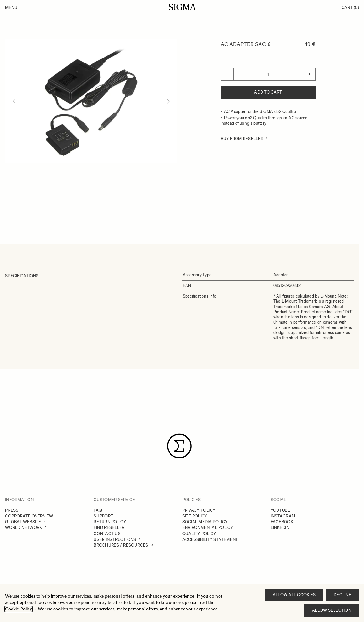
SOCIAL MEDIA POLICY (205, 522)
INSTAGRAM (283, 516)
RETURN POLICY (110, 522)
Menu (11, 8)
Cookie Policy (19, 609)
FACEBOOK (282, 522)
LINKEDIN (280, 528)
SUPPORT (103, 516)
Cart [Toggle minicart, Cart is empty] (350, 8)
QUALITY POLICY (199, 534)
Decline (342, 595)
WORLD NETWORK (24, 528)
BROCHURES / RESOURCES (121, 545)
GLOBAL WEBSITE (23, 522)
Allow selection (332, 610)
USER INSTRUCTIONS (115, 539)
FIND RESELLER (109, 528)
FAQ (98, 510)
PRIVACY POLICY (199, 510)
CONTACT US (107, 534)
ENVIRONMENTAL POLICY (208, 528)
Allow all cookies (294, 595)
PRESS (12, 510)
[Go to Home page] (182, 7)
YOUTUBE (281, 510)
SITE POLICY (195, 516)
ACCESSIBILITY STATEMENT (210, 539)
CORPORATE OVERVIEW (29, 516)
